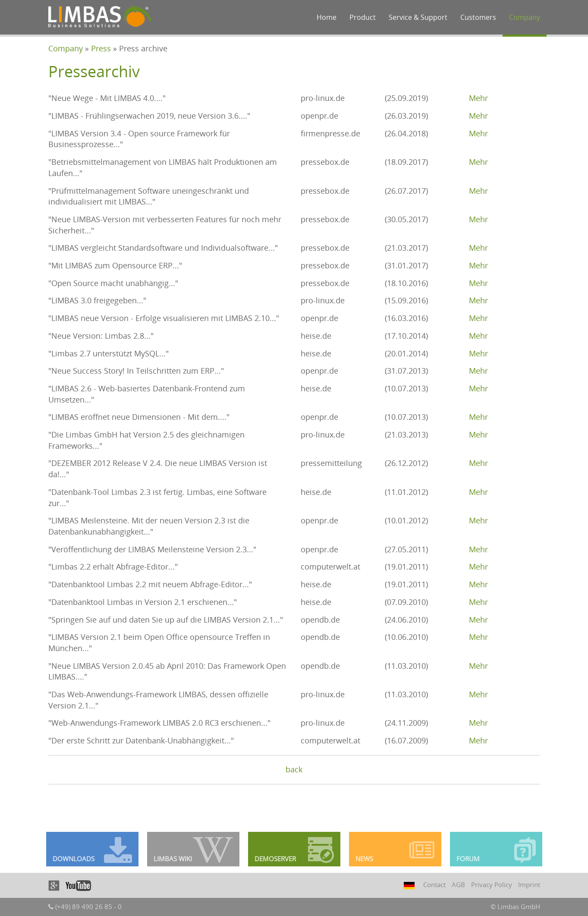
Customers (478, 17)
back (294, 769)
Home (327, 17)
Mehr (478, 98)
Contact (434, 885)
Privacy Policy (492, 885)
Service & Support (418, 17)
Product (363, 17)
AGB (458, 885)
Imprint (529, 885)
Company (525, 17)
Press (101, 48)
